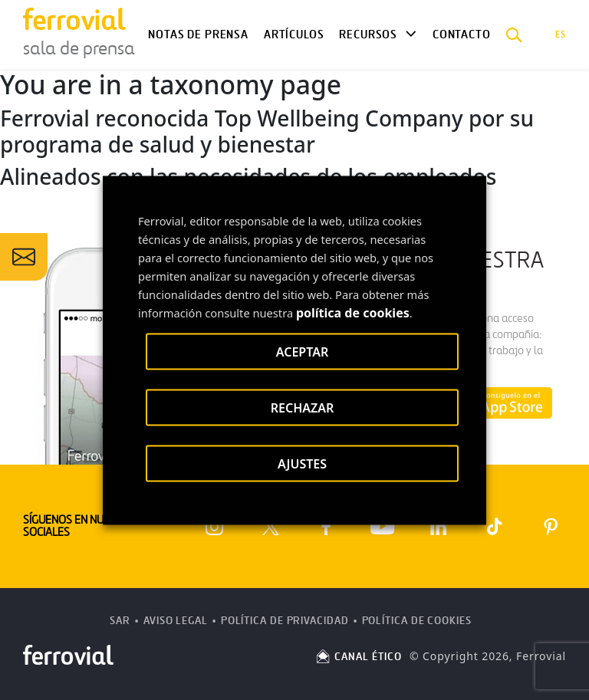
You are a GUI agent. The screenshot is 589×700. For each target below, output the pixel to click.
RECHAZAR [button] (303, 407)
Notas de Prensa (198, 35)
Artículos (294, 35)
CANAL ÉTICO (358, 657)
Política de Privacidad (285, 621)
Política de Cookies (417, 621)
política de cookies (353, 312)
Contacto (462, 35)
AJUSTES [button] (302, 463)
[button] (514, 35)
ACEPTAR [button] (302, 351)
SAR (120, 621)
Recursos (368, 35)
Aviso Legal (176, 621)
